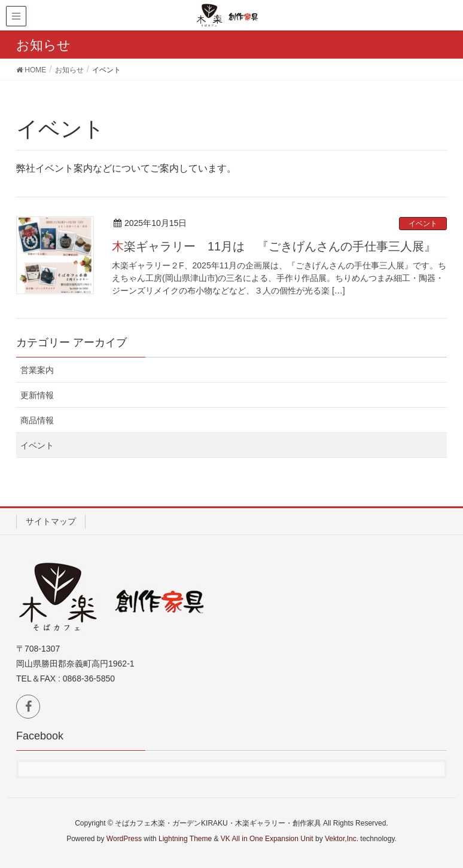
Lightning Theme (185, 839)
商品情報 (37, 420)
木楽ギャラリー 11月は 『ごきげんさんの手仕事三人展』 (274, 246)
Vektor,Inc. (342, 839)
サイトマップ (51, 521)
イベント (423, 224)
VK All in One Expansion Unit (267, 839)
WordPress (124, 839)
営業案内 (37, 370)
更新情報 (37, 395)
